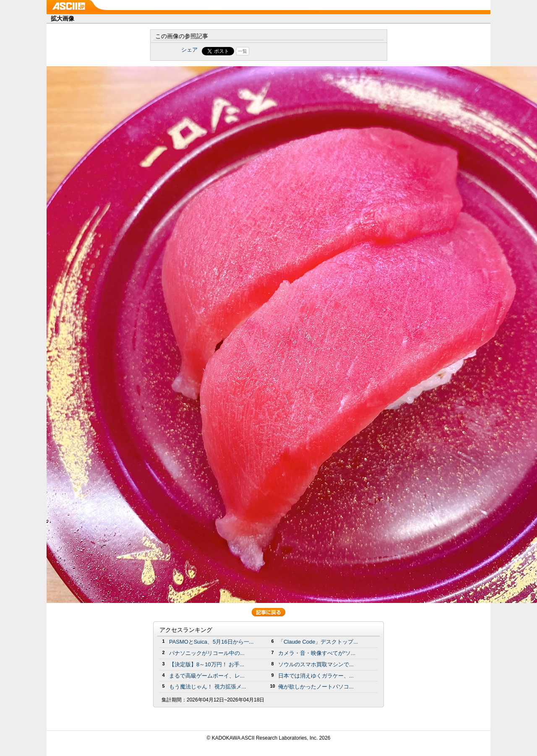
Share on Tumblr (300, 51)
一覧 (242, 51)
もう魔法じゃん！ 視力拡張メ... (207, 687)
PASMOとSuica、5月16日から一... (211, 642)
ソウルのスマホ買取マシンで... (316, 664)
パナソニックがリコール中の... (207, 653)
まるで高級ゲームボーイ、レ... (207, 676)
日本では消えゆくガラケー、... (316, 676)
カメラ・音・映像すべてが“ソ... (317, 653)
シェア (189, 50)
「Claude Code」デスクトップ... (318, 642)
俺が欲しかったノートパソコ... (316, 687)
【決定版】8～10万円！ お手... (207, 664)
